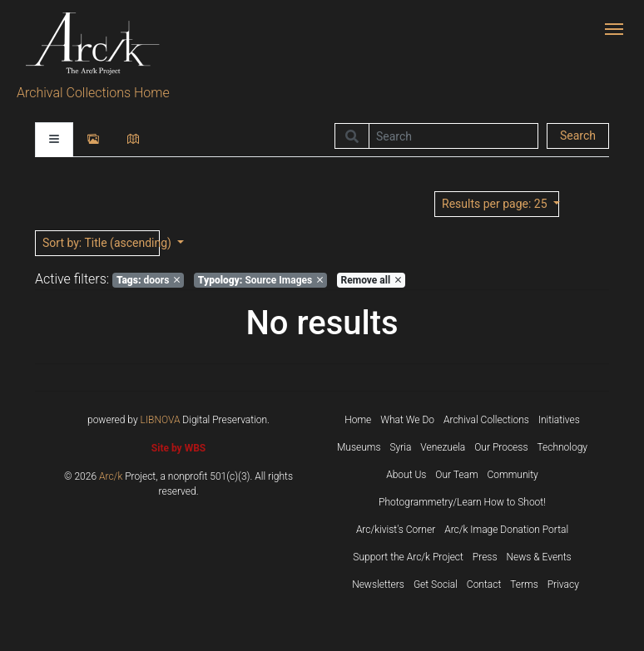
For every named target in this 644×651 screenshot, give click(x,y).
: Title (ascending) (101, 243)
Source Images (260, 280)
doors (148, 280)
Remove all (371, 280)
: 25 (496, 204)
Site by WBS (178, 448)
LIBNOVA (161, 420)
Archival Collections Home (93, 93)
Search (578, 136)
